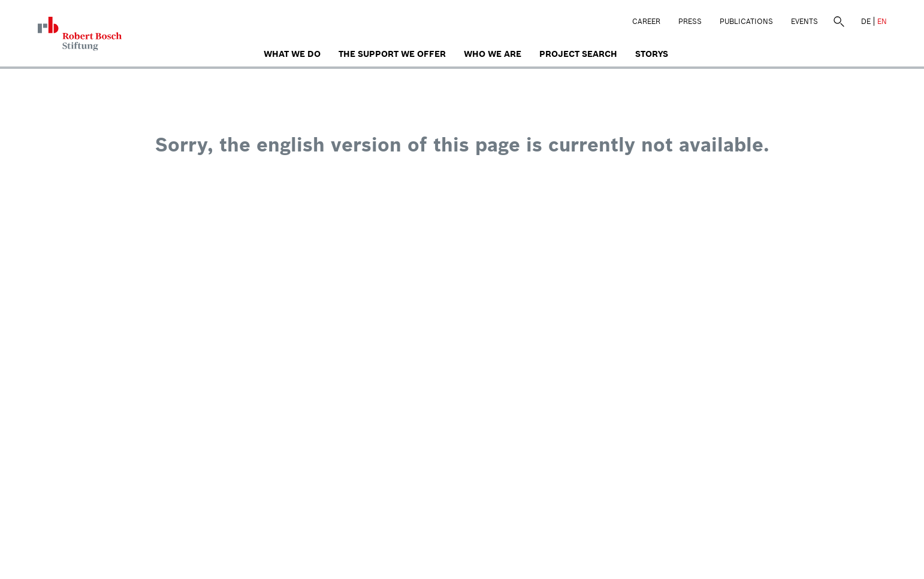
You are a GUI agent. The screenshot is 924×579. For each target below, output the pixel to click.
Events (804, 21)
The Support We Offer (392, 54)
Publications (746, 21)
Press (690, 21)
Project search (578, 54)
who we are (493, 54)
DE (866, 21)
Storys (652, 54)
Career (646, 21)
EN (882, 21)
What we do (292, 54)
